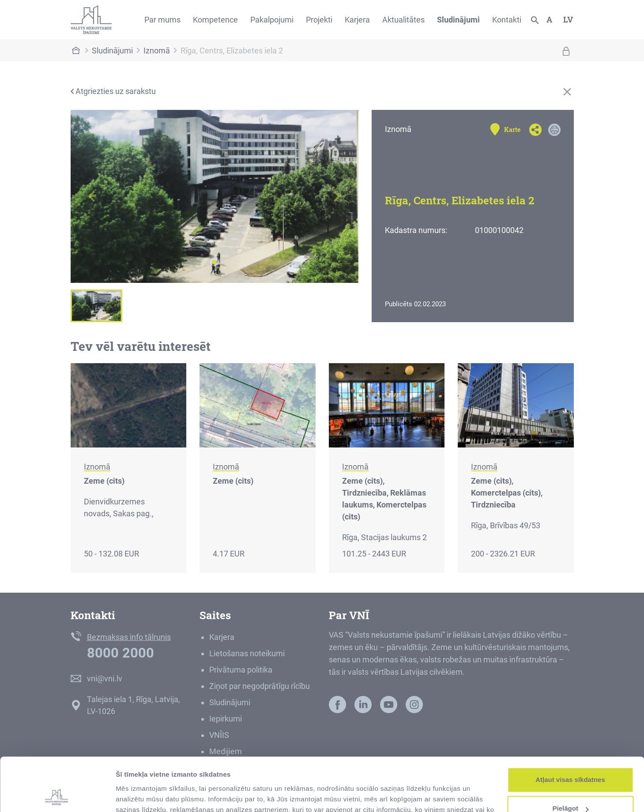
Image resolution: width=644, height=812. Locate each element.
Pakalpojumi (272, 20)
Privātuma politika (241, 670)
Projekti (319, 20)
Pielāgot (571, 758)
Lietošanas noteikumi (247, 653)
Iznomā (157, 51)
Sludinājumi (458, 20)
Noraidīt (571, 788)
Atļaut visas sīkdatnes (570, 730)
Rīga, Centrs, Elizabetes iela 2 (232, 51)
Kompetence (215, 20)
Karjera (357, 20)
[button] (92, 196)
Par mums (162, 20)
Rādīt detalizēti (139, 795)
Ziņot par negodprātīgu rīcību (260, 686)
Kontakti (507, 20)
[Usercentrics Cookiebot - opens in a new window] (57, 795)
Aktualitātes (403, 20)
